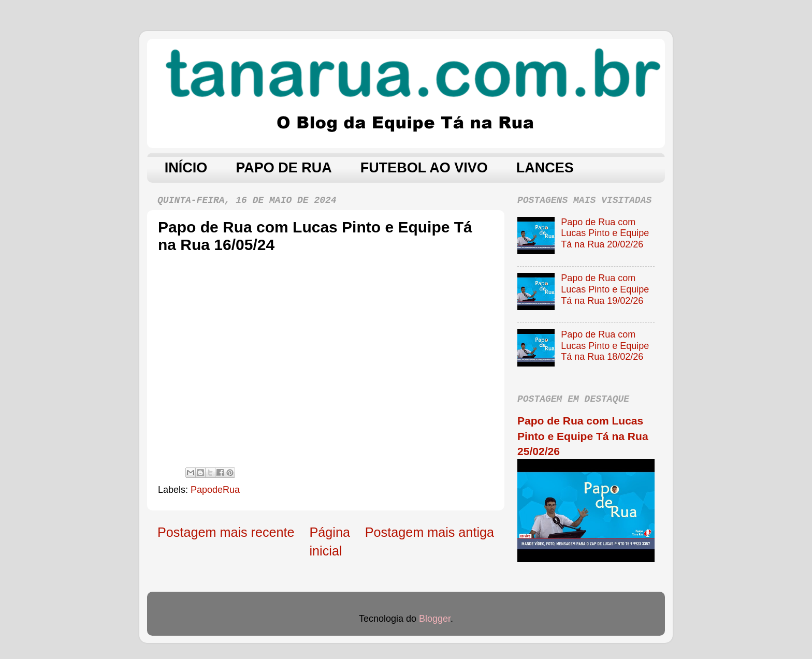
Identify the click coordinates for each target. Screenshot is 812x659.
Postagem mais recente (226, 532)
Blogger (435, 619)
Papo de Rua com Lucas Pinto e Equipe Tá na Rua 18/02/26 (605, 346)
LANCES (545, 168)
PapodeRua (215, 490)
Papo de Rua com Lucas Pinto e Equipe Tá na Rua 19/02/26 (605, 289)
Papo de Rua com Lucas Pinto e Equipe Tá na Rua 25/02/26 (583, 436)
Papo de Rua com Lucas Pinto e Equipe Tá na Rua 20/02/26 (605, 233)
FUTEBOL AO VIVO (424, 168)
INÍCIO (186, 168)
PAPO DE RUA (284, 168)
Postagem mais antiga (430, 532)
